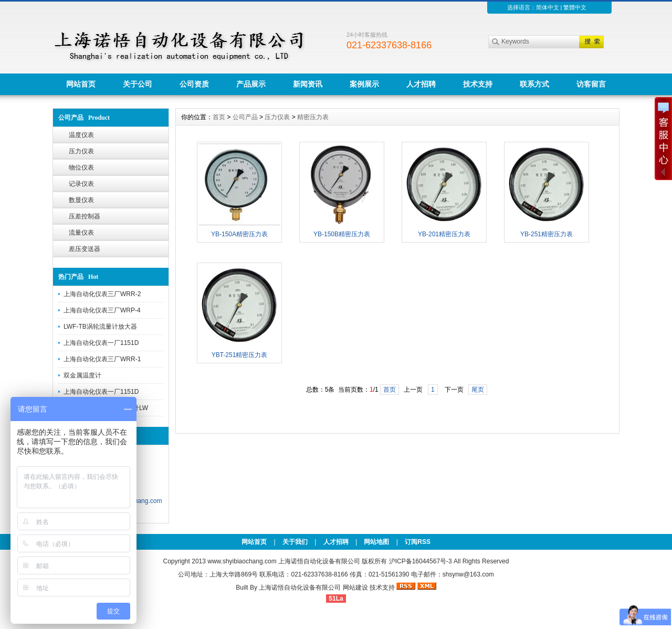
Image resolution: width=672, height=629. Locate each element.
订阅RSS (418, 542)
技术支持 (478, 84)
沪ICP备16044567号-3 (421, 561)
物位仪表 (81, 167)
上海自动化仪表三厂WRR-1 (102, 359)
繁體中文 (575, 7)
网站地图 (376, 542)
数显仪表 (81, 200)
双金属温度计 (82, 375)
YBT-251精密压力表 (240, 355)
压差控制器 (85, 216)
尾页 (478, 390)
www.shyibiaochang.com (242, 561)
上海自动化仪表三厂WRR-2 (102, 294)
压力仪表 (81, 151)
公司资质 (194, 84)
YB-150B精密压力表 (342, 234)
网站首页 (81, 84)
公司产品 (245, 117)
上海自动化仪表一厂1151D (101, 343)
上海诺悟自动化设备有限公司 (300, 588)
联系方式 (534, 84)
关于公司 (138, 84)
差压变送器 (85, 249)
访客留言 (591, 84)
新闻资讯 (308, 84)
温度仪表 (81, 135)
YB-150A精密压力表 (239, 234)
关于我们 (295, 542)
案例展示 (364, 84)
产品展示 (251, 84)
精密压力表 (313, 117)
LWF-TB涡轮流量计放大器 (100, 327)
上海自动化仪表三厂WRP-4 (102, 310)
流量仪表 (81, 233)
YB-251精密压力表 (547, 234)
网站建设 (355, 588)
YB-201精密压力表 (444, 234)
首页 (219, 117)
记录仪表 (81, 184)
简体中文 (548, 7)
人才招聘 (421, 84)
